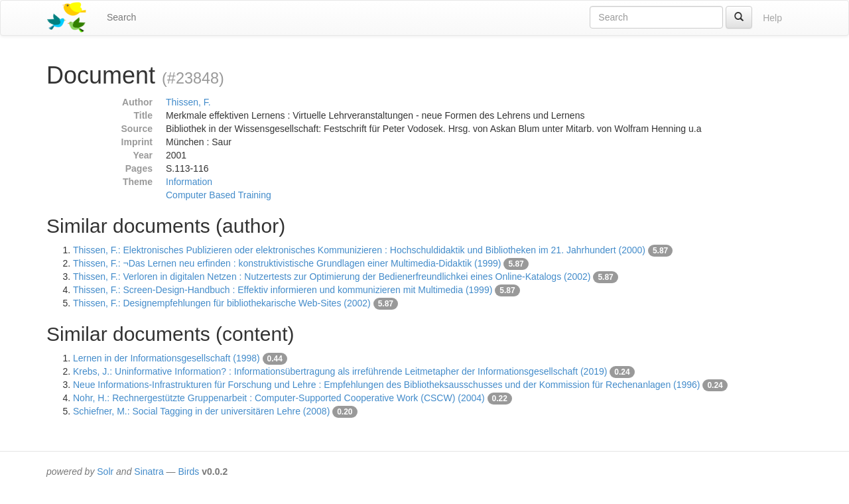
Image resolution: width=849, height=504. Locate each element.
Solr (105, 472)
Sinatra (149, 472)
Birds (188, 472)
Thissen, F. (188, 102)
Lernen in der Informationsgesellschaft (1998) (166, 358)
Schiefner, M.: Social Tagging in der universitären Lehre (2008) (201, 411)
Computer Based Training (219, 195)
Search (121, 17)
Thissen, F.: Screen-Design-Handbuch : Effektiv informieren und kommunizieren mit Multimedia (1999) (283, 290)
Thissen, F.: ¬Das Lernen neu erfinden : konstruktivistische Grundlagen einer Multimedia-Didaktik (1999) (287, 263)
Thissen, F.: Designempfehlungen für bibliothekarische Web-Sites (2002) (222, 303)
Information (189, 182)
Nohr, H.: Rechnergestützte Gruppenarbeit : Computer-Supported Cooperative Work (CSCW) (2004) (279, 398)
